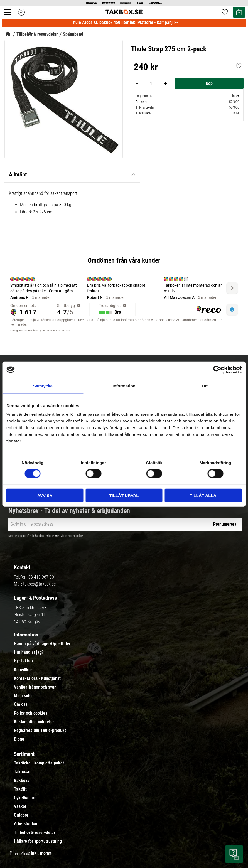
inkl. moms (41, 853)
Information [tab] (124, 386)
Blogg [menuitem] (19, 739)
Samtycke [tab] (43, 386)
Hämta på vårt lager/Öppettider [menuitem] (42, 644)
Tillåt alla (203, 496)
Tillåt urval (124, 496)
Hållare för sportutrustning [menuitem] (38, 841)
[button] (11, 18)
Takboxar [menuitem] (22, 772)
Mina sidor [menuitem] (23, 696)
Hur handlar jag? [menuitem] (29, 652)
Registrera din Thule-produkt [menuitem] (40, 731)
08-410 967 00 (41, 577)
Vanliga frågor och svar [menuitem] (35, 687)
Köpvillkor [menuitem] (23, 670)
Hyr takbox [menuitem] (24, 661)
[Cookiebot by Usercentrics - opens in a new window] (217, 370)
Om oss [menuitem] (21, 704)
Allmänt (18, 174)
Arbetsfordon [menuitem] (26, 824)
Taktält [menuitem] (20, 789)
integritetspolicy (74, 536)
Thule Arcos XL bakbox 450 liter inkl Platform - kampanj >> (124, 22)
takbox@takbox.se (39, 584)
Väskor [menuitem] (20, 806)
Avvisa (45, 496)
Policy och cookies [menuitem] (31, 713)
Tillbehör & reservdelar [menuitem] (35, 833)
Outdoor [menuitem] (21, 815)
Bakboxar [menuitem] (22, 781)
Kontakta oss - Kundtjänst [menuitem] (37, 678)
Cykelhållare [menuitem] (25, 798)
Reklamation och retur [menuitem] (34, 722)
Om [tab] (205, 386)
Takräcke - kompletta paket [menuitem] (39, 763)
